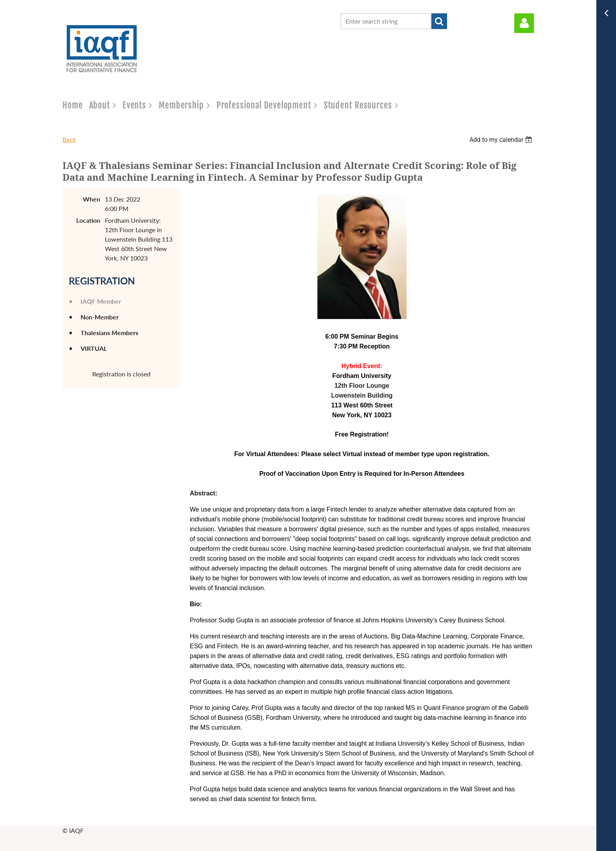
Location (88, 220)
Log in (524, 23)
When (92, 199)
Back (69, 139)
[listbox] (502, 140)
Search (439, 21)
